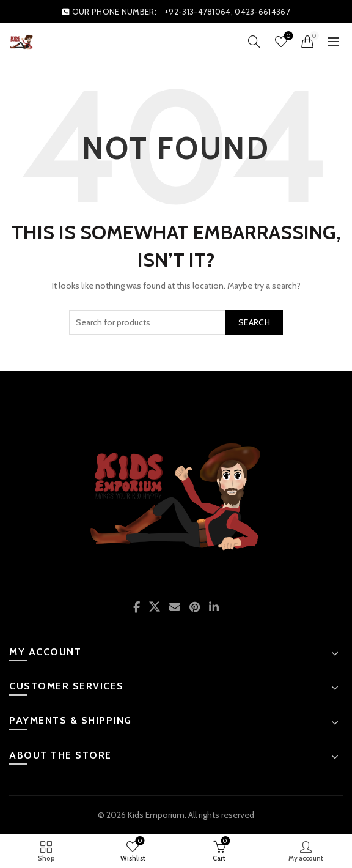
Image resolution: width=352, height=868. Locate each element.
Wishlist (288, 36)
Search (254, 322)
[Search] (254, 42)
